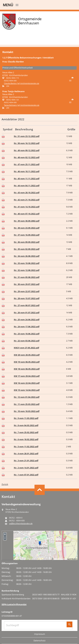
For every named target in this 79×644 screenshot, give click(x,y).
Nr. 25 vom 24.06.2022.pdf (27, 320)
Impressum (40, 634)
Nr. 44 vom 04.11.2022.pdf (27, 186)
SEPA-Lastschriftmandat (14, 604)
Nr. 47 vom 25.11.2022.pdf (27, 164)
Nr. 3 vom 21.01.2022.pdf (26, 461)
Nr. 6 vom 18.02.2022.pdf (26, 439)
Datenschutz (39, 640)
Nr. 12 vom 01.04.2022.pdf (27, 397)
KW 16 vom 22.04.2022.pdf (27, 383)
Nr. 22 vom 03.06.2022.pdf (27, 341)
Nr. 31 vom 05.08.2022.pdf (27, 277)
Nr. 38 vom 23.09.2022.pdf (27, 228)
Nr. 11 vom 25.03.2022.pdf (27, 404)
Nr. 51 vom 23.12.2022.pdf (27, 136)
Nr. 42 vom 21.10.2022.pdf (27, 200)
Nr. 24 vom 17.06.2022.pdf (27, 327)
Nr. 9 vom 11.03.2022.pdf (26, 418)
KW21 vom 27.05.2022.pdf (26, 348)
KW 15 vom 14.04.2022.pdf (27, 390)
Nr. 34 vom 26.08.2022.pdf (27, 256)
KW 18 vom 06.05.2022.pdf (27, 369)
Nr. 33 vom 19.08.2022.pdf (27, 263)
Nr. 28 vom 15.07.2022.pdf (27, 298)
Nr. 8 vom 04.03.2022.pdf (26, 425)
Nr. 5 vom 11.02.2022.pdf (26, 447)
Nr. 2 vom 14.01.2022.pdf (26, 468)
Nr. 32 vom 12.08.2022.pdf (27, 270)
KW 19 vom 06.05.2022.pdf (27, 362)
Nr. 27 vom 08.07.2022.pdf (27, 305)
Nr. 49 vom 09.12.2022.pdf (27, 150)
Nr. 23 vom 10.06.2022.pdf (27, 334)
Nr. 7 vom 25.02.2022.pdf (26, 432)
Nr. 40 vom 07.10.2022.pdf (27, 214)
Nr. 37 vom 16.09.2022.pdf (27, 235)
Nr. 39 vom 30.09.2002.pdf (27, 221)
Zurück (5, 484)
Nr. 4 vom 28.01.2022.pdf (26, 454)
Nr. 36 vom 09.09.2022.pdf (27, 242)
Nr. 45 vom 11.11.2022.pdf (27, 179)
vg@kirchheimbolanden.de (21, 524)
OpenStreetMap (60, 559)
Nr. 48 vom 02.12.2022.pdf (27, 157)
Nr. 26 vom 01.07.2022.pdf (27, 313)
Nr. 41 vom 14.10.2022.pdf (27, 207)
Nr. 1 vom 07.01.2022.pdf (26, 475)
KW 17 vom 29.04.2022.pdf (27, 376)
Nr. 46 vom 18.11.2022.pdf (27, 171)
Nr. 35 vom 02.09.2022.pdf (27, 249)
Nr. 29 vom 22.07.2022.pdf (27, 291)
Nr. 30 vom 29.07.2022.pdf (27, 284)
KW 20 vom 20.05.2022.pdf (27, 355)
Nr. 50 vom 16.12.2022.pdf (27, 143)
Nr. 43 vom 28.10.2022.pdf (27, 193)
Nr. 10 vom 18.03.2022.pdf (27, 411)
